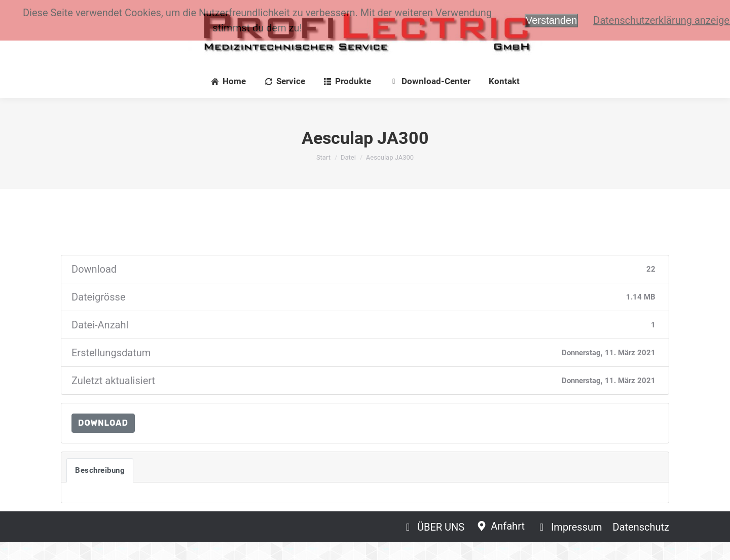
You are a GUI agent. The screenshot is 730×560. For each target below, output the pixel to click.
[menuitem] (229, 100)
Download (103, 441)
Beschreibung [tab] (100, 489)
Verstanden (551, 20)
